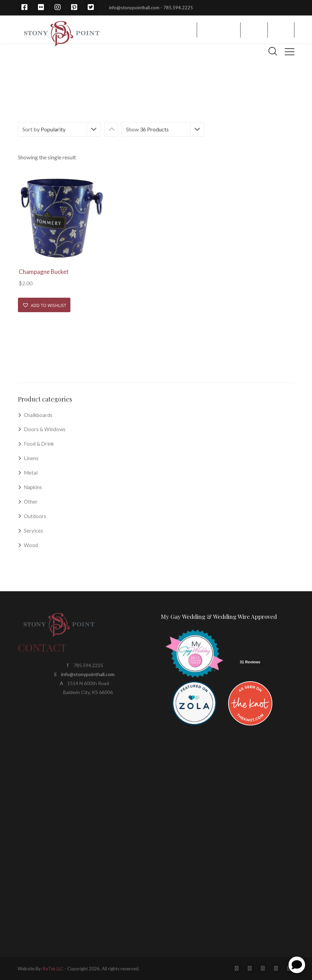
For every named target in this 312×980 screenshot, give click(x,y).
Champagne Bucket (44, 272)
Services (33, 531)
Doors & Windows (45, 429)
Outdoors (35, 516)
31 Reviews (250, 662)
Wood (31, 545)
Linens (31, 458)
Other (31, 502)
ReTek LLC (53, 969)
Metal (31, 473)
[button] (44, 305)
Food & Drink (39, 444)
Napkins (33, 487)
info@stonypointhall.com (88, 674)
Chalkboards (38, 415)
